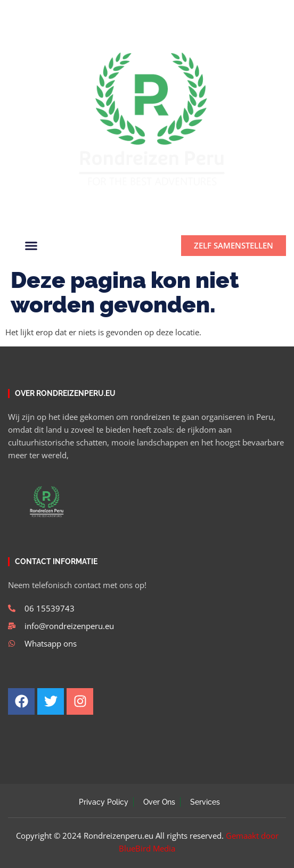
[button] (274, 11)
